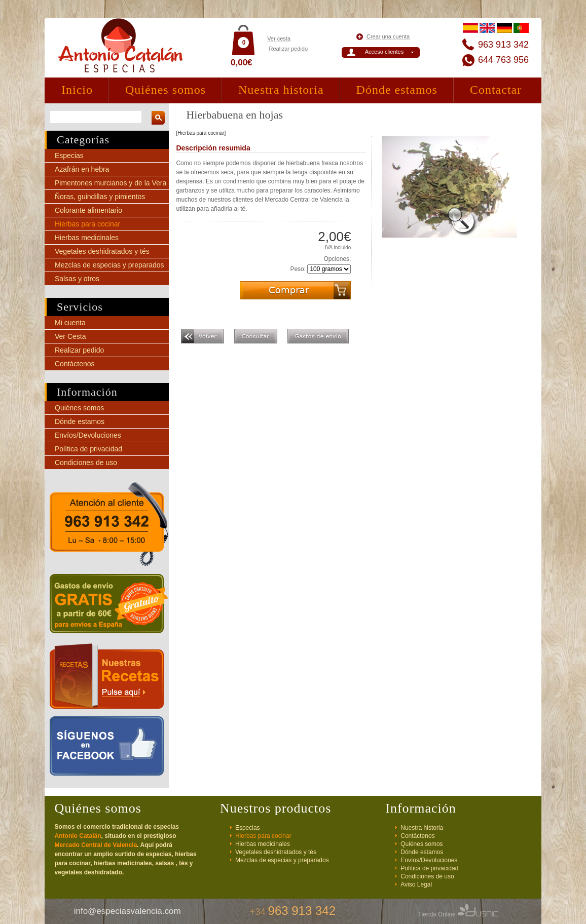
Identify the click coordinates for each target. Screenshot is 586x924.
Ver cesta (279, 38)
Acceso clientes (384, 52)
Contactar (496, 90)
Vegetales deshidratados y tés (102, 251)
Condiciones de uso (86, 463)
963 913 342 (503, 45)
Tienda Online (459, 914)
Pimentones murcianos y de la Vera (111, 183)
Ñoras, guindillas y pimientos (100, 197)
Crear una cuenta (388, 36)
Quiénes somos (166, 90)
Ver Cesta (70, 336)
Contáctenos (75, 364)
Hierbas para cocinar (87, 224)
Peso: (298, 269)
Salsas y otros (77, 279)
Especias (69, 156)
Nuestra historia (281, 90)
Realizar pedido (288, 49)
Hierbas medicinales (87, 238)
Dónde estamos (397, 90)
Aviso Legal (416, 884)
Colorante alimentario (88, 210)
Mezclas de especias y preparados (109, 265)
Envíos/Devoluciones (88, 435)
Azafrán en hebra (82, 169)
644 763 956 (503, 60)
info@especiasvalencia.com (127, 911)
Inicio (77, 90)
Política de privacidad (88, 449)
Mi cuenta (70, 323)
